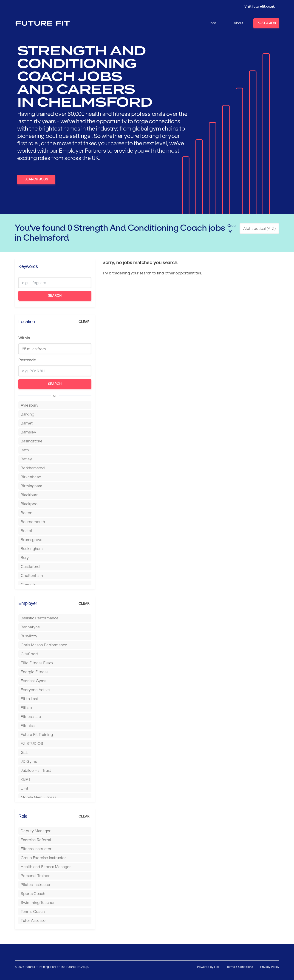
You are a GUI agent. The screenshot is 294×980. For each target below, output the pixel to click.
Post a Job (266, 23)
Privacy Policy (270, 967)
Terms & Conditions (240, 967)
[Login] (256, 6)
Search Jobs (36, 179)
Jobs (213, 23)
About (239, 23)
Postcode (27, 360)
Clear (84, 322)
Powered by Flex (208, 967)
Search (55, 296)
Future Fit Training (37, 967)
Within (24, 338)
